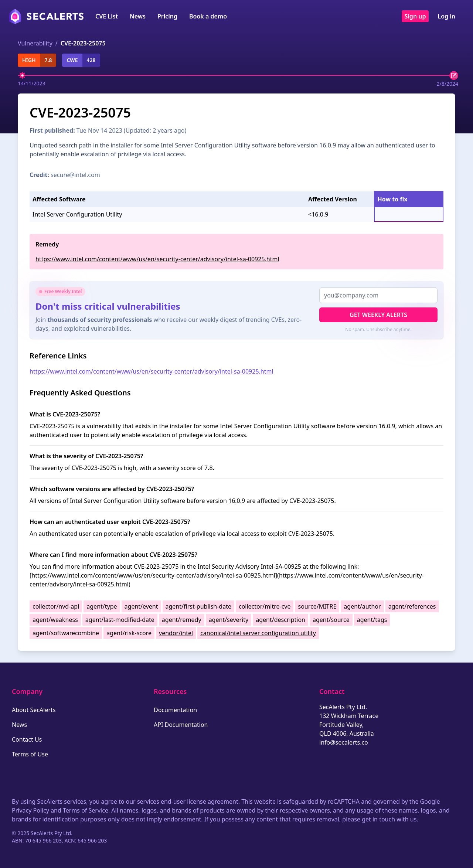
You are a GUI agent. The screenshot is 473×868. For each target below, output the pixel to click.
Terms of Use (30, 754)
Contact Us (27, 739)
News (138, 16)
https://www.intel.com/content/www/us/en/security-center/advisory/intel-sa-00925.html (157, 259)
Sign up (415, 16)
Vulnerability (35, 43)
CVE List (107, 16)
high (29, 60)
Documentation (175, 710)
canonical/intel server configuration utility (258, 633)
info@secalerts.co (344, 742)
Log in (446, 16)
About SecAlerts (34, 710)
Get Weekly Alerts (378, 315)
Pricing (167, 16)
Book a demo (208, 16)
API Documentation (181, 725)
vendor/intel (176, 633)
